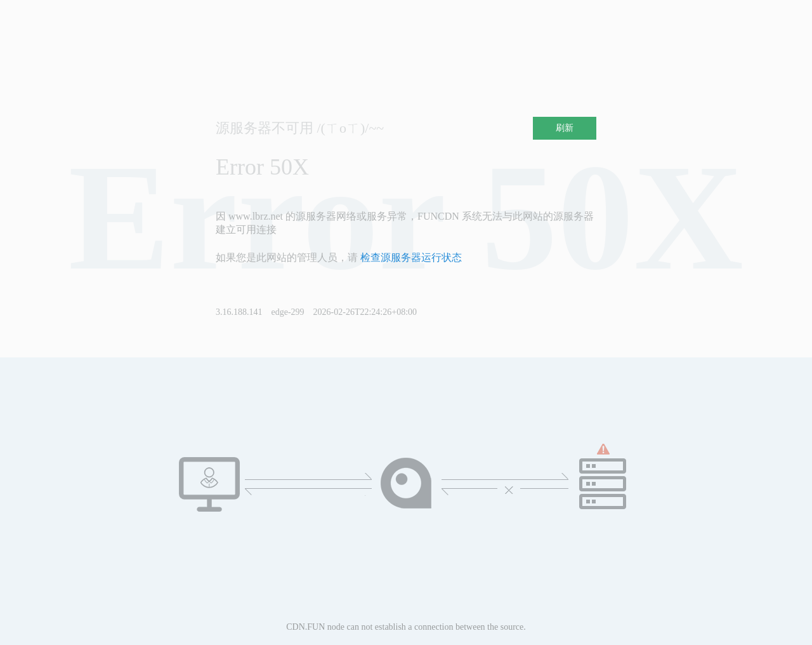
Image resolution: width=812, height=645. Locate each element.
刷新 (565, 128)
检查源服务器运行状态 (411, 257)
